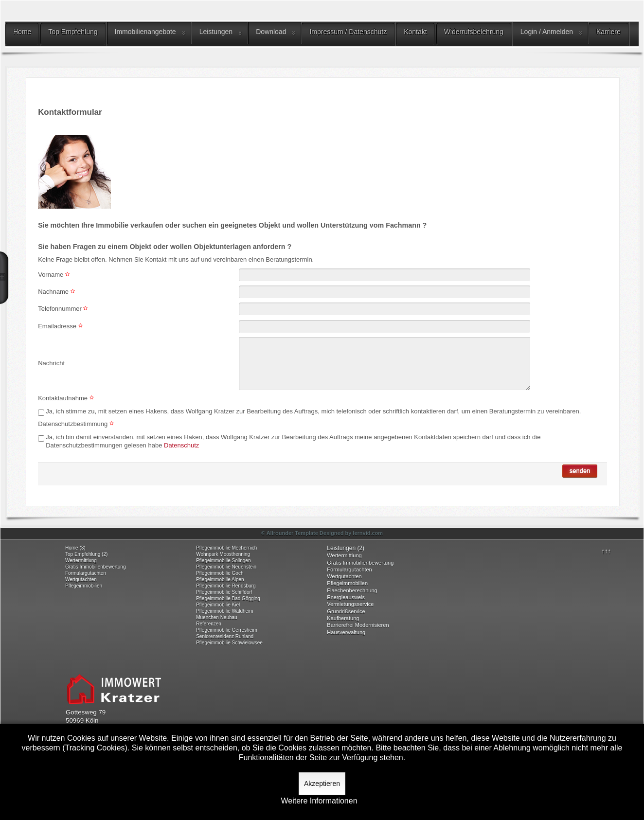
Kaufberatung (343, 618)
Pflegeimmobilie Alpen (220, 579)
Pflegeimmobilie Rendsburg (226, 586)
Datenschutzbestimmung (77, 424)
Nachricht (51, 363)
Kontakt (415, 32)
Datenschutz (180, 445)
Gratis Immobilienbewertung (96, 567)
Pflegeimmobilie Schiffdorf (224, 592)
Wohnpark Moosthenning (223, 554)
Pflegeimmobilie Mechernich (226, 548)
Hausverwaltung (346, 632)
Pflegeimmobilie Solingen (223, 561)
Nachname (57, 292)
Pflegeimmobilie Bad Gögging (228, 598)
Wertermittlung (81, 561)
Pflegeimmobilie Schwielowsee (229, 643)
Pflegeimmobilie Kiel (218, 605)
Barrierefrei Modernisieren (358, 625)
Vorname (55, 275)
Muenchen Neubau (217, 617)
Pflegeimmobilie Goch (220, 573)
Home (22, 32)
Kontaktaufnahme (67, 398)
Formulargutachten (86, 573)
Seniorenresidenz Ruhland (225, 636)
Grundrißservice (346, 611)
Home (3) (75, 548)
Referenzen (209, 624)
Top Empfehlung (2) (86, 554)
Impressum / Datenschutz (348, 32)
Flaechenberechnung (352, 590)
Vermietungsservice (350, 604)
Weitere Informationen (319, 801)
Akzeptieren (322, 784)
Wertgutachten (81, 579)
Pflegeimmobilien (84, 586)
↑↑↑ (607, 551)
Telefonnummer (64, 309)
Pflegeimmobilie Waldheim (224, 611)
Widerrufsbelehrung (474, 32)
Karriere (608, 32)
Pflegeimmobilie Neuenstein (226, 567)
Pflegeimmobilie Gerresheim (227, 630)
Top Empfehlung (73, 32)
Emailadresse (61, 326)
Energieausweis (346, 597)
